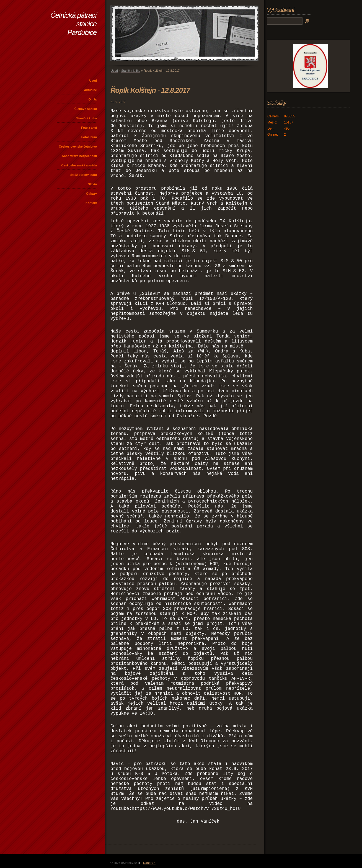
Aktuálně (91, 90)
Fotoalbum (89, 137)
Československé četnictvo (78, 146)
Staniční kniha (86, 118)
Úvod (93, 81)
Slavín (92, 184)
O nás (93, 99)
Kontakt (91, 203)
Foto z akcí (89, 128)
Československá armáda (79, 165)
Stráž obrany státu (84, 175)
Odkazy (91, 194)
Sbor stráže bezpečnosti (79, 156)
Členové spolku (86, 109)
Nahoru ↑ (149, 863)
